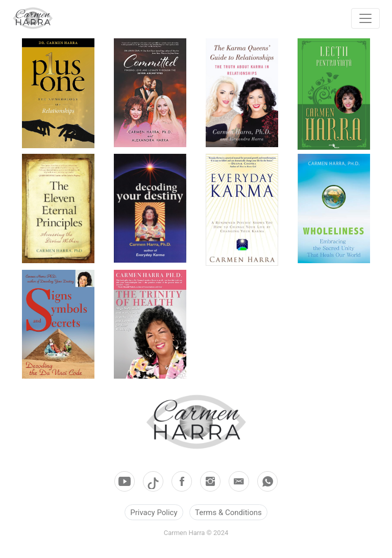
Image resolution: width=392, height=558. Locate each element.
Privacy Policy (154, 513)
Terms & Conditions (228, 513)
